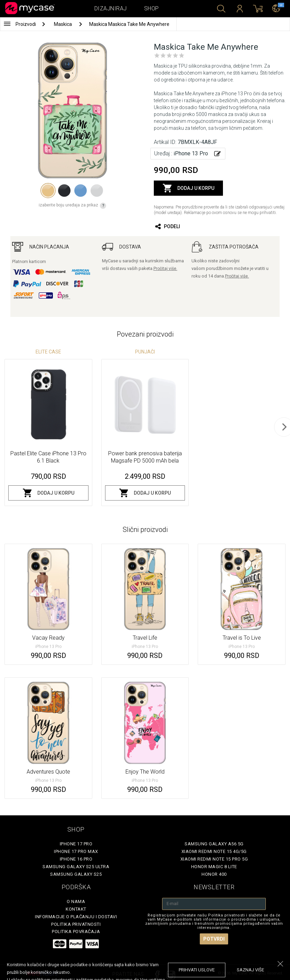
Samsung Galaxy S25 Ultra (76, 867)
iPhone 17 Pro (76, 844)
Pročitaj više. (165, 269)
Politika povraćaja (76, 932)
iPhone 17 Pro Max (76, 851)
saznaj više (250, 970)
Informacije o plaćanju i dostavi (76, 917)
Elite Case (48, 352)
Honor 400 (214, 874)
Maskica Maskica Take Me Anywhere (129, 24)
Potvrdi (214, 939)
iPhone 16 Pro (76, 859)
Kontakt (76, 909)
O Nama (76, 901)
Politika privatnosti (76, 924)
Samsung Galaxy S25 (76, 874)
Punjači (145, 352)
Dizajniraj (111, 8)
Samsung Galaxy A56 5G (214, 844)
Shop (152, 8)
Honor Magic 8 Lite (214, 867)
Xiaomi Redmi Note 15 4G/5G (214, 851)
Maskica (63, 24)
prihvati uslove (197, 970)
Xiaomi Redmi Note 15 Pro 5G (214, 859)
